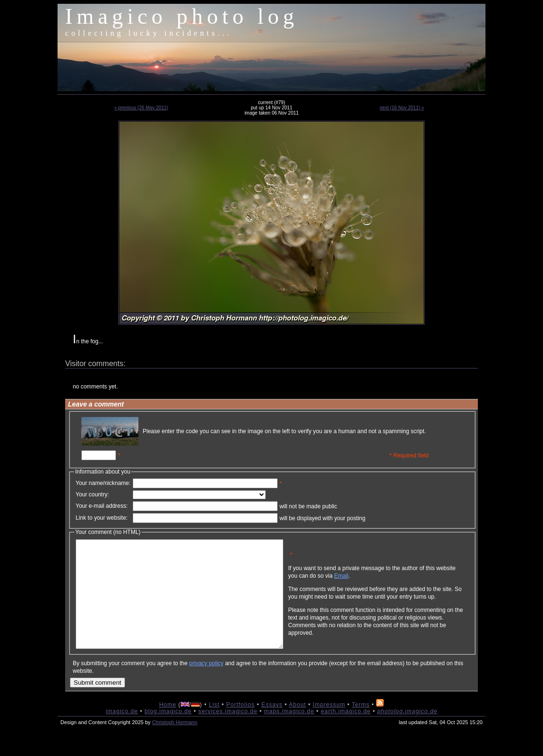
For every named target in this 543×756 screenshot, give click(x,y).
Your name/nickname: (103, 483)
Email (387, 583)
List (214, 726)
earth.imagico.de (346, 733)
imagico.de (122, 733)
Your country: (92, 494)
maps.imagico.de (289, 733)
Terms (361, 726)
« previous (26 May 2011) (141, 108)
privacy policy (206, 685)
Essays (272, 726)
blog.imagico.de (168, 733)
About (298, 726)
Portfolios (241, 726)
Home (168, 726)
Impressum (329, 726)
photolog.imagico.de (407, 733)
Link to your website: (102, 518)
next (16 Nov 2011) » (402, 108)
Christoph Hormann (175, 744)
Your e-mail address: (102, 506)
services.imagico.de (228, 733)
